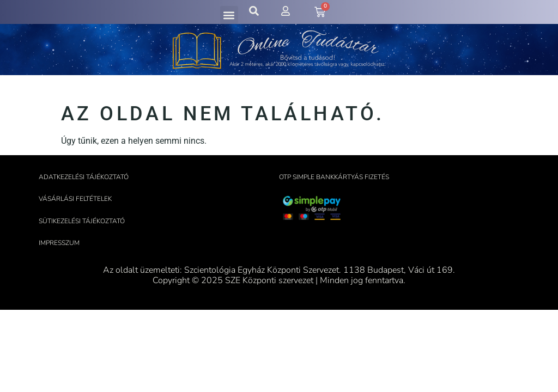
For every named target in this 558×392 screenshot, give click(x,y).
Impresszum (59, 243)
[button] (229, 15)
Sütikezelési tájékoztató (82, 221)
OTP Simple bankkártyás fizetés (334, 177)
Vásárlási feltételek (75, 199)
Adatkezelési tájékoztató (84, 177)
